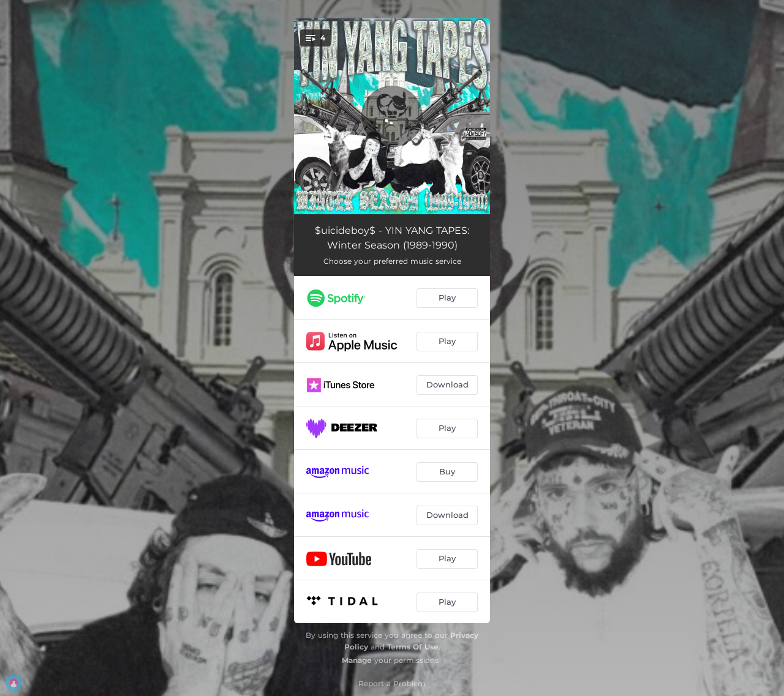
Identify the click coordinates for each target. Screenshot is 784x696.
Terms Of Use (413, 647)
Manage (357, 660)
